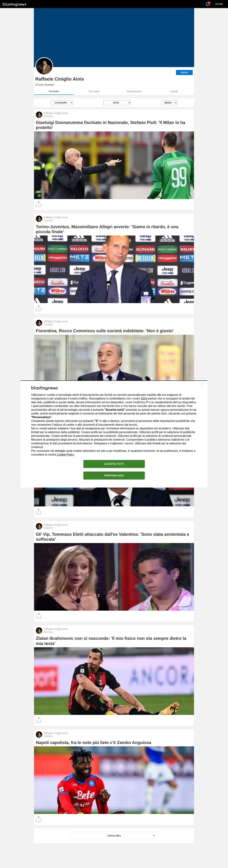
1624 (144, 399)
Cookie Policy (65, 455)
